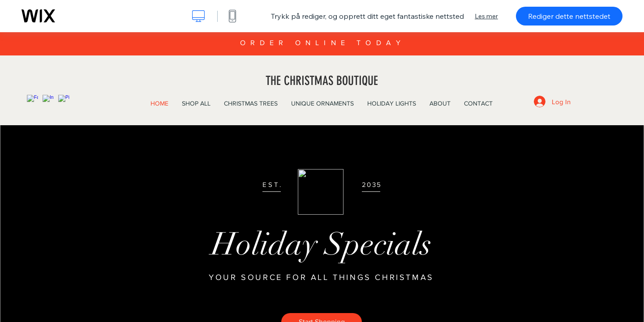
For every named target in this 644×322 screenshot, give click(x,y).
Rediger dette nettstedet (569, 16)
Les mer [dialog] (486, 16)
